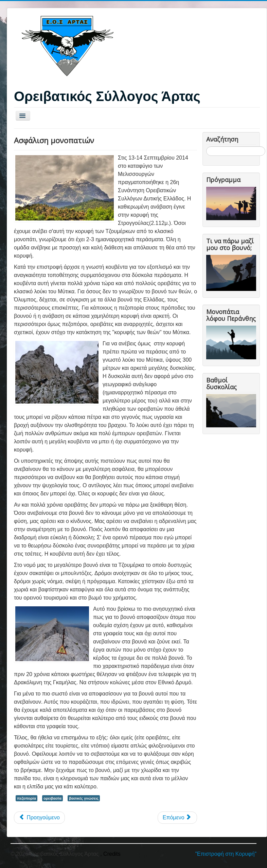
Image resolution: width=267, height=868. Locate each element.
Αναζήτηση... (206, 146)
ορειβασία (52, 798)
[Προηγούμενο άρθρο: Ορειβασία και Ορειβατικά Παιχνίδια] (39, 818)
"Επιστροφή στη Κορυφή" (226, 854)
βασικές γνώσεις (84, 798)
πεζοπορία (26, 798)
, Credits (110, 854)
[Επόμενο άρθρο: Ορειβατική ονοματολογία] (177, 818)
